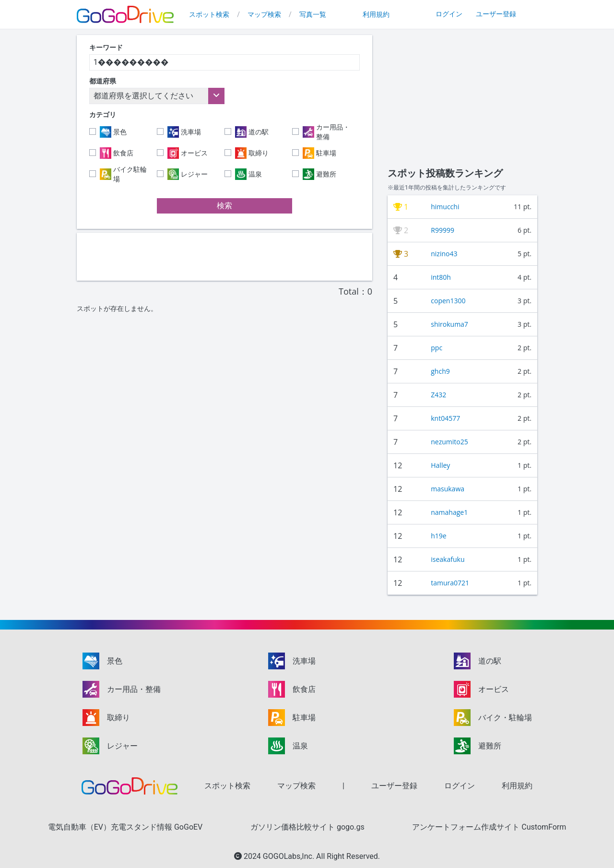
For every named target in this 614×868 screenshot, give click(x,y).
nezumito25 (449, 442)
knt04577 (445, 418)
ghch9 (440, 371)
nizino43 (444, 254)
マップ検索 (264, 14)
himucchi (445, 207)
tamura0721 (450, 583)
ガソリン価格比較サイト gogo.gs (307, 827)
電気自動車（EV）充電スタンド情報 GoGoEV (125, 827)
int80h (441, 277)
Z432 (438, 395)
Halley (440, 465)
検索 (224, 206)
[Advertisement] (224, 257)
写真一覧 (313, 14)
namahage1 (449, 512)
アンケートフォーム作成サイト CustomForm (489, 827)
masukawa (448, 489)
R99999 (443, 230)
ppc (437, 348)
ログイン (449, 14)
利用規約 (376, 14)
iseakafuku (448, 559)
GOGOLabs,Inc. (289, 856)
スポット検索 (209, 14)
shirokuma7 (449, 324)
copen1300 (448, 301)
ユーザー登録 (496, 14)
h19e (438, 536)
